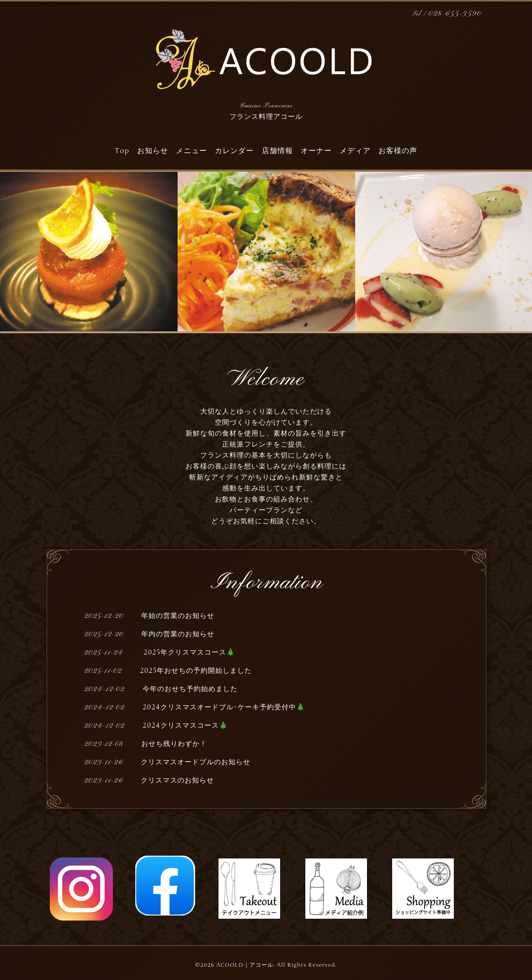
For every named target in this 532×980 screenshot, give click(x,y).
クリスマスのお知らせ (177, 780)
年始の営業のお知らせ (178, 616)
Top (122, 151)
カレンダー (234, 151)
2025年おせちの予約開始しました (196, 671)
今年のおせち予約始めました (190, 689)
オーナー (316, 151)
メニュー (192, 151)
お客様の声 (398, 151)
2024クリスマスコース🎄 (185, 725)
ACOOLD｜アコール (245, 965)
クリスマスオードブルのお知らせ (196, 762)
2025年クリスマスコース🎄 (188, 652)
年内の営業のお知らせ (178, 634)
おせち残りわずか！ (174, 744)
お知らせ (153, 151)
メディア (355, 151)
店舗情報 (277, 151)
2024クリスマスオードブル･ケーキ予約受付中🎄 (224, 707)
